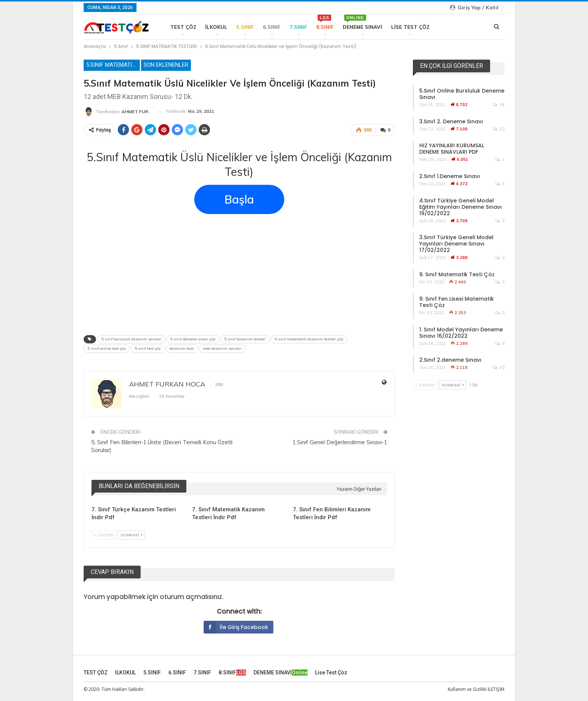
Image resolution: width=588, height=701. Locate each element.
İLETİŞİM (496, 689)
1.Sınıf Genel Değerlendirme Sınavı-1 (340, 442)
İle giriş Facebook (236, 627)
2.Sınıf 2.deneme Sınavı (450, 360)
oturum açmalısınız (191, 597)
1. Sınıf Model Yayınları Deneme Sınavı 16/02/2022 (461, 333)
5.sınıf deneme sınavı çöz (193, 339)
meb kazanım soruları (222, 348)
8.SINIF (325, 22)
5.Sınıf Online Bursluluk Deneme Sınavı (462, 94)
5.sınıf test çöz (148, 348)
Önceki (104, 535)
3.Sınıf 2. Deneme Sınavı (451, 121)
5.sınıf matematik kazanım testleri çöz (309, 339)
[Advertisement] (239, 272)
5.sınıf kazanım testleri (245, 339)
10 (499, 367)
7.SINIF (298, 27)
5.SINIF (245, 27)
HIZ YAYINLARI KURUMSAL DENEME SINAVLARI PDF (452, 149)
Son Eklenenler (166, 65)
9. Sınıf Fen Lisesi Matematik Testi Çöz (457, 302)
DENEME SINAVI (362, 22)
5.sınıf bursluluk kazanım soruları (131, 339)
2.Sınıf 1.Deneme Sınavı (450, 176)
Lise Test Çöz (410, 27)
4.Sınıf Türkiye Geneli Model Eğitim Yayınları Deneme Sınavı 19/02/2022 (460, 207)
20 (499, 129)
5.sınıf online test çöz (107, 348)
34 (499, 105)
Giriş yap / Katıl (474, 7)
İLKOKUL (216, 27)
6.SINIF (272, 27)
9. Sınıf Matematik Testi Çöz (457, 274)
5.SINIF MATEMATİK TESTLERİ (113, 65)
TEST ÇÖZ (183, 27)
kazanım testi (182, 348)
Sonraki (131, 535)
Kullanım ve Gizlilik (467, 689)
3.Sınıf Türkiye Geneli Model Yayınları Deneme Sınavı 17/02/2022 (456, 244)
